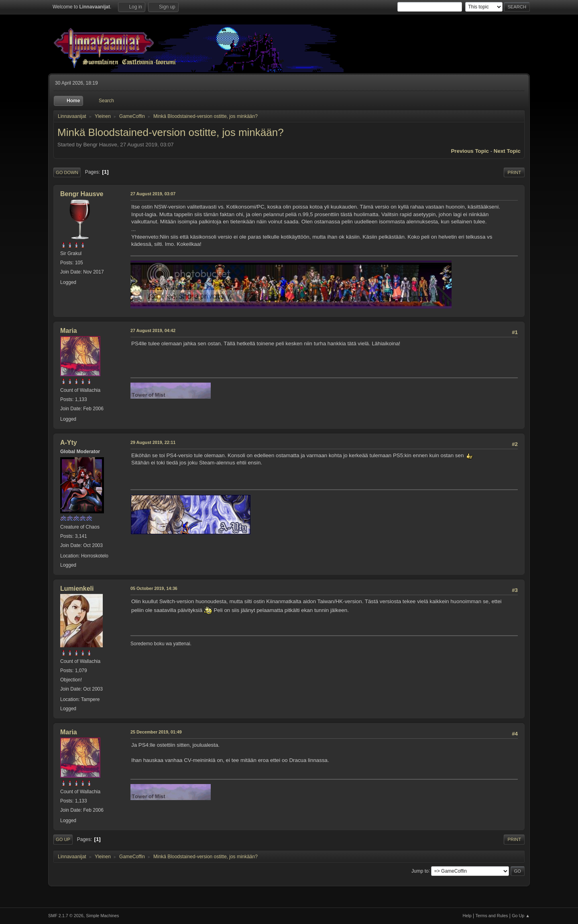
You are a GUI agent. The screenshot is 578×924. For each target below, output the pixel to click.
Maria (69, 331)
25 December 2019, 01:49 (156, 732)
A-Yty (69, 443)
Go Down (67, 172)
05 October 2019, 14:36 (154, 588)
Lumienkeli (77, 589)
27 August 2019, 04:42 (153, 330)
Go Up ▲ (521, 916)
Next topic (507, 151)
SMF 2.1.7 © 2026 (66, 916)
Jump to (420, 871)
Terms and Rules (492, 916)
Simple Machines (102, 916)
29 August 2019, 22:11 (153, 442)
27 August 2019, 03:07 (153, 194)
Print (514, 172)
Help (467, 916)
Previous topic (470, 151)
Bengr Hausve (82, 194)
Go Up (63, 839)
